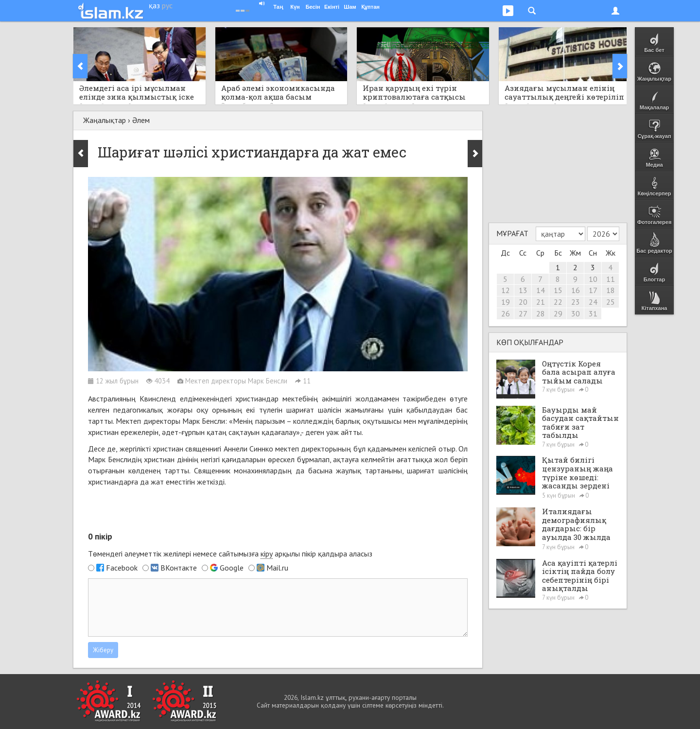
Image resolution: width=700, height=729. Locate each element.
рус (167, 5)
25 (611, 302)
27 (523, 313)
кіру (267, 554)
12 (506, 290)
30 (576, 313)
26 (506, 313)
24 (593, 302)
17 (593, 290)
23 (576, 302)
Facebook (122, 568)
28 (541, 313)
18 (611, 290)
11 (611, 279)
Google (232, 568)
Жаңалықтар (105, 120)
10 (593, 279)
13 (523, 290)
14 (541, 290)
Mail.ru (277, 568)
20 (523, 302)
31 (593, 313)
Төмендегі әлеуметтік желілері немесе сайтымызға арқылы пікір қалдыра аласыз (230, 554)
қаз (154, 5)
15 (558, 290)
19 (506, 302)
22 (558, 302)
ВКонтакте (179, 568)
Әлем (141, 120)
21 (541, 302)
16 (576, 290)
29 (558, 313)
